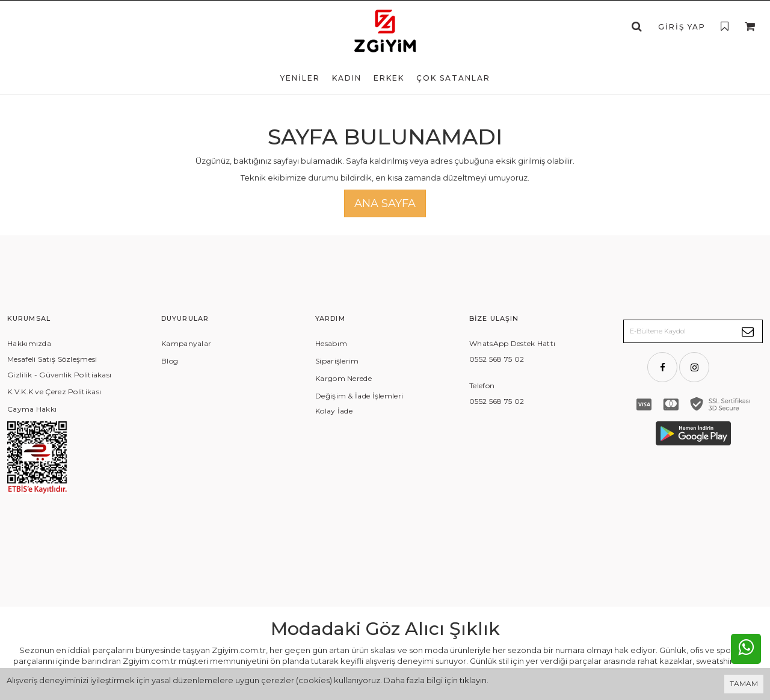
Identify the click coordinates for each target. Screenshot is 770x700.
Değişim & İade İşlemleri (359, 396)
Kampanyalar (186, 343)
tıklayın (473, 680)
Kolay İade (334, 411)
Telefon (482, 386)
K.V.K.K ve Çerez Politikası (54, 392)
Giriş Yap (682, 27)
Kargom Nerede (343, 378)
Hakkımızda (29, 343)
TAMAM (744, 683)
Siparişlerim (337, 361)
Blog (170, 361)
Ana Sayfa (385, 203)
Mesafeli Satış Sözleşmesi (52, 359)
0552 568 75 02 (497, 359)
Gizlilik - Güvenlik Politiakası (59, 375)
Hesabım (331, 343)
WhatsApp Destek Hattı (512, 343)
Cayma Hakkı (32, 409)
